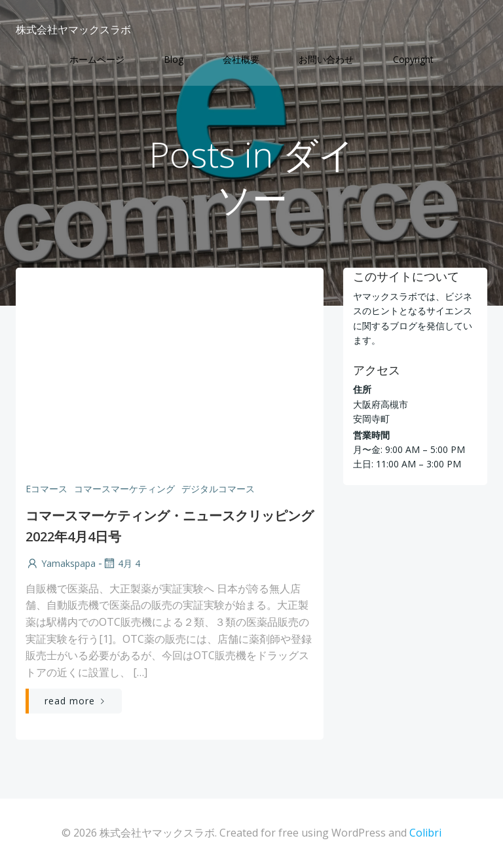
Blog (174, 59)
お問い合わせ (326, 59)
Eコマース (47, 489)
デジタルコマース (218, 489)
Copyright (413, 59)
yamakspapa (61, 563)
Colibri (425, 833)
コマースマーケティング (124, 489)
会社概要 (241, 59)
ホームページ (97, 59)
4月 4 (121, 563)
